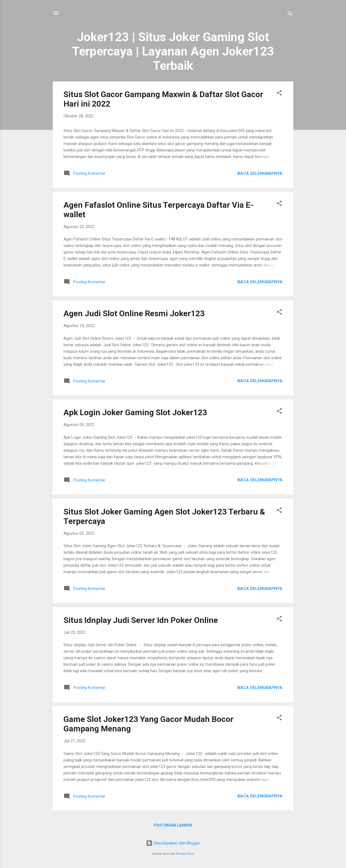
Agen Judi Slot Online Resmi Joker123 (134, 313)
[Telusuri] (290, 15)
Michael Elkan (185, 854)
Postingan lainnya (173, 825)
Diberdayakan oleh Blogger (173, 843)
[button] (279, 94)
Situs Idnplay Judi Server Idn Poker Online (141, 620)
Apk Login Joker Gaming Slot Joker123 (135, 412)
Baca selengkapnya (260, 173)
